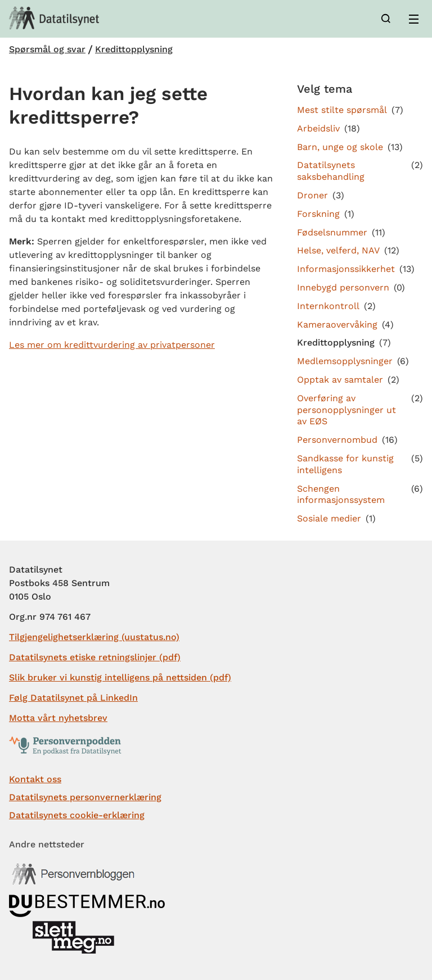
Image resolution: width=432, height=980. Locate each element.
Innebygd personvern (343, 287)
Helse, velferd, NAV (338, 250)
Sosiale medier (329, 518)
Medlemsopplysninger (345, 361)
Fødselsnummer (332, 232)
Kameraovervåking (337, 325)
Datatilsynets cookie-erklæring (77, 815)
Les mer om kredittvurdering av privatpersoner (112, 345)
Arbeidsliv (318, 128)
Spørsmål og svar (47, 49)
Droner (312, 195)
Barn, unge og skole (340, 147)
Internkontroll (328, 306)
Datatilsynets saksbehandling (331, 171)
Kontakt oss (35, 779)
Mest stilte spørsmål (342, 110)
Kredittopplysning (134, 49)
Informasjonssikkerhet (346, 269)
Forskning (318, 214)
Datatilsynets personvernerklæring (85, 797)
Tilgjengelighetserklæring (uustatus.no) (94, 637)
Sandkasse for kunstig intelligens (345, 464)
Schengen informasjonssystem (341, 494)
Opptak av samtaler (340, 380)
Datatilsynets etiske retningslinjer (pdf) (95, 657)
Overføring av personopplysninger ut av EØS (346, 410)
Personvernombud (337, 440)
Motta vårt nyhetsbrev (58, 718)
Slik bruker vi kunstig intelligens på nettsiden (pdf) (120, 677)
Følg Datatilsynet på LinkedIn (73, 698)
